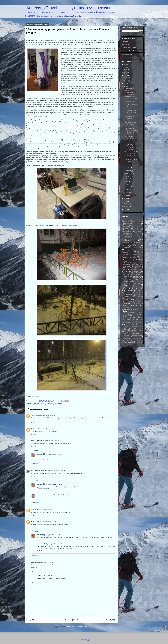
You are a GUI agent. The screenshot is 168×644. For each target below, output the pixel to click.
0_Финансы (133, 249)
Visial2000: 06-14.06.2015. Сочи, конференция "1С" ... (132, 139)
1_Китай (124, 269)
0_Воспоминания (127, 223)
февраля (129, 192)
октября (128, 171)
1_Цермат (128, 298)
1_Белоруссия (126, 256)
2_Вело (136, 305)
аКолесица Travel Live (129, 48)
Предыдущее (111, 620)
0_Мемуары (126, 228)
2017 (126, 81)
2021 (126, 70)
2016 (126, 83)
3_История (139, 323)
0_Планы (137, 242)
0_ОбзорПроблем (127, 233)
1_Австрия (136, 253)
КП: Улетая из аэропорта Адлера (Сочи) (131, 93)
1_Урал (138, 293)
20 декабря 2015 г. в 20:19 (54, 454)
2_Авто (125, 303)
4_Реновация (125, 335)
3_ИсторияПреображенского (135, 325)
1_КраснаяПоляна (38, 404)
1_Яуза (138, 302)
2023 (126, 67)
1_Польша (125, 283)
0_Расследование (127, 248)
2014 (126, 199)
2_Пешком (127, 314)
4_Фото (137, 340)
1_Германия (126, 260)
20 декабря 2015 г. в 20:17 (54, 484)
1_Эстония (129, 302)
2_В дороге (48, 404)
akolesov (40, 454)
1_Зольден (128, 266)
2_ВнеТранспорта (126, 307)
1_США (141, 289)
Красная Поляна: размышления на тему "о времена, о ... (132, 104)
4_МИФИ (141, 330)
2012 (126, 204)
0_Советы (140, 248)
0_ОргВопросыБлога (127, 238)
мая (127, 184)
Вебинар (138, 342)
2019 (126, 75)
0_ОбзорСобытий (127, 235)
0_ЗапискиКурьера (127, 227)
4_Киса (133, 330)
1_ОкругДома (136, 280)
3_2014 (126, 321)
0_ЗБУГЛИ (138, 226)
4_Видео (124, 328)
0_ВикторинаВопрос (135, 220)
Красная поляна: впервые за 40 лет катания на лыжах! (131, 111)
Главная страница (71, 620)
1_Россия (137, 287)
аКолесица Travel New (73, 16)
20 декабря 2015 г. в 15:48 (51, 441)
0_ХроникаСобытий (128, 251)
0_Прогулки (140, 244)
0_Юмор (139, 251)
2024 (126, 64)
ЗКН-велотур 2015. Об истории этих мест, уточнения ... (131, 162)
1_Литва (124, 276)
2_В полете (126, 305)
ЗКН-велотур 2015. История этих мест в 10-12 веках (131, 154)
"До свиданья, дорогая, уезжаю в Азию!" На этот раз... (131, 131)
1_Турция (141, 291)
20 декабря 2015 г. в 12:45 (47, 429)
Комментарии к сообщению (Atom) (77, 627)
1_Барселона (136, 254)
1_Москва (134, 278)
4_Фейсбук (125, 340)
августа (128, 176)
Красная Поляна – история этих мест (131, 124)
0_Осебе (138, 238)
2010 (126, 209)
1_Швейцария (139, 300)
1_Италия (125, 268)
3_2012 (133, 319)
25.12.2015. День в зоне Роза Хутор (131, 98)
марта (128, 190)
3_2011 (124, 319)
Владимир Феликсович (39, 470)
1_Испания (138, 266)
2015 (126, 86)
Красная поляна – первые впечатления (131, 118)
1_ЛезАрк (137, 274)
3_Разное (127, 327)
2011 (126, 207)
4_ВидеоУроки (136, 328)
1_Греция (131, 263)
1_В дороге (137, 256)
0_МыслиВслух (127, 231)
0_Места (138, 228)
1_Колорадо (133, 269)
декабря (128, 88)
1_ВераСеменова (136, 258)
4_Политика (136, 333)
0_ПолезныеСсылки (127, 244)
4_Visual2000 (127, 342)
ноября (128, 168)
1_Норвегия (125, 280)
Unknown (35, 415)
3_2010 (138, 318)
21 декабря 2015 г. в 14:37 (54, 576)
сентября (129, 173)
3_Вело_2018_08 (126, 323)
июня (127, 182)
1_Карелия (137, 268)
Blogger (88, 640)
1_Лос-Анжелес (135, 276)
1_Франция (126, 296)
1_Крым (133, 273)
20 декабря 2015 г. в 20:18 (54, 535)
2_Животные (131, 312)
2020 (126, 73)
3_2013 (141, 319)
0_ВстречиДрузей (127, 225)
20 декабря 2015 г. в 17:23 (48, 510)
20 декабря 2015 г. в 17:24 (48, 521)
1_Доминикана (126, 264)
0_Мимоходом (126, 230)
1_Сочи (133, 289)
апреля (128, 187)
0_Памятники (125, 242)
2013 (126, 201)
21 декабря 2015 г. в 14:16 (49, 562)
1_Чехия (138, 298)
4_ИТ (124, 330)
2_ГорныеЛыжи (57, 404)
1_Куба (140, 273)
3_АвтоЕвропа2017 (136, 321)
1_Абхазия (125, 253)
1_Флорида (136, 294)
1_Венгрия (125, 258)
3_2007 (124, 318)
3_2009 (130, 318)
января (128, 195)
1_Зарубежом (139, 264)
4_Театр (139, 339)
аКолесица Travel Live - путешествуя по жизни (68, 8)
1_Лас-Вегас (125, 274)
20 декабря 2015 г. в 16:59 (56, 470)
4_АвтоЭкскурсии (137, 327)
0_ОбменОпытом (127, 236)
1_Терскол (130, 291)
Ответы (36, 450)
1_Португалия (136, 283)
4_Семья (132, 337)
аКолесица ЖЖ (127, 54)
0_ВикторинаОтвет (128, 221)
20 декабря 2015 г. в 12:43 (47, 415)
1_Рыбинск (125, 289)
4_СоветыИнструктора (128, 339)
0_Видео (124, 220)
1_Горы (140, 260)
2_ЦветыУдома (137, 316)
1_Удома (128, 293)
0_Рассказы (132, 246)
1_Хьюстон (140, 296)
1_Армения (125, 254)
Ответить (34, 423)
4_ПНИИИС (125, 334)
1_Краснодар (125, 273)
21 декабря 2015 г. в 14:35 (54, 544)
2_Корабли (141, 312)
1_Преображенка (128, 285)
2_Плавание (138, 314)
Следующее (31, 620)
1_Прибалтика (126, 287)
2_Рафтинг (125, 316)
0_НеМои (139, 232)
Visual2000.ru (126, 45)
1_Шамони (126, 300)
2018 (126, 78)
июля (127, 179)
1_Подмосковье (128, 281)
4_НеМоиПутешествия (133, 332)
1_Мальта (124, 278)
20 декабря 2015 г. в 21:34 (62, 495)
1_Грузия (139, 263)
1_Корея (141, 270)
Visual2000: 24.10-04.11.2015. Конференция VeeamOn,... (131, 147)
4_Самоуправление (138, 335)
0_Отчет (126, 240)
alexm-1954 (35, 510)
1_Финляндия (126, 294)
